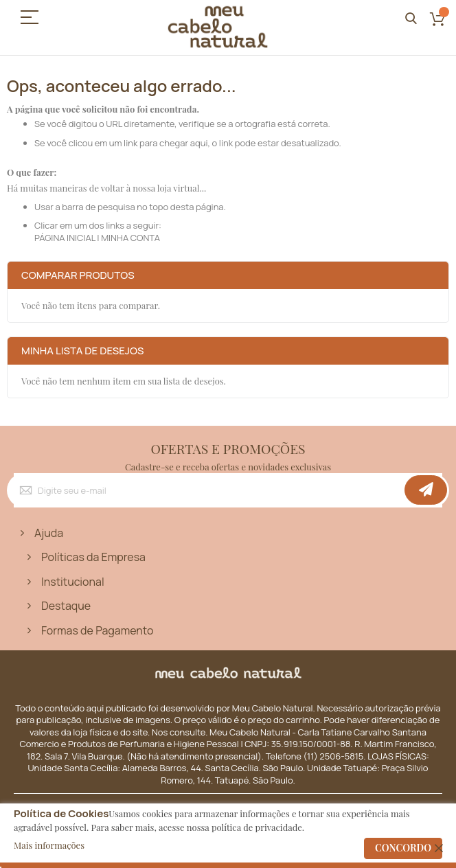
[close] (439, 848)
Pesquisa (411, 19)
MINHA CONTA (130, 238)
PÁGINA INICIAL (65, 238)
